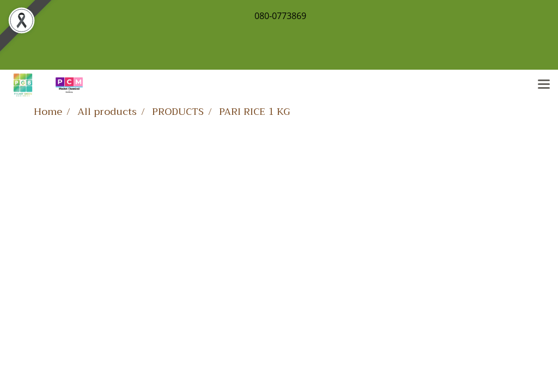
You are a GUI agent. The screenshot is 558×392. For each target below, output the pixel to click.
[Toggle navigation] (544, 85)
